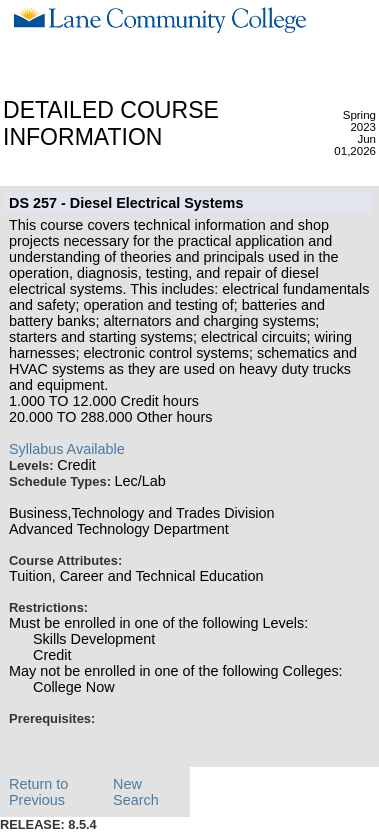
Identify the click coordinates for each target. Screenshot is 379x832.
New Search (136, 792)
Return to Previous (38, 792)
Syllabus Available (67, 449)
